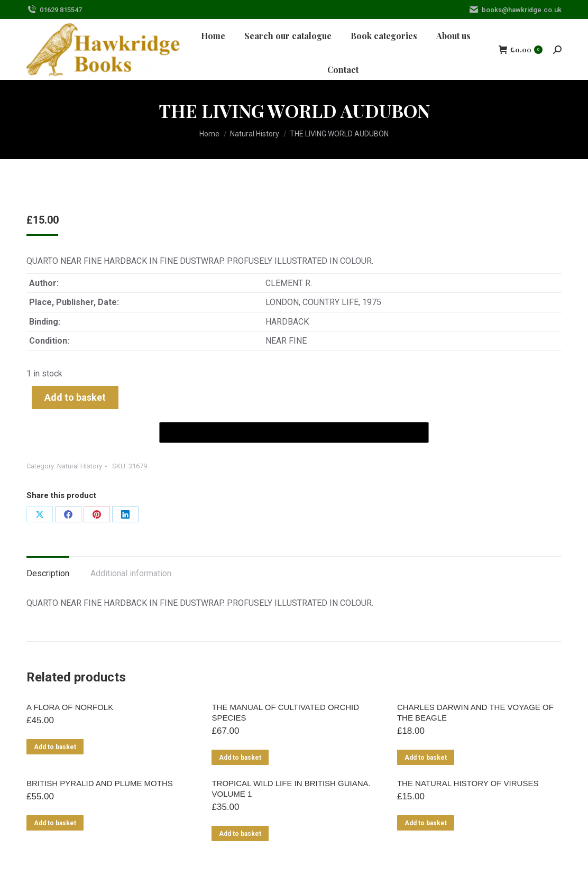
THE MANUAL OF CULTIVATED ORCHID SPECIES (285, 712)
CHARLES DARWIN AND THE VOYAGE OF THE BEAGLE (475, 712)
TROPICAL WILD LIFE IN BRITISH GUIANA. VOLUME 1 (291, 789)
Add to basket (75, 397)
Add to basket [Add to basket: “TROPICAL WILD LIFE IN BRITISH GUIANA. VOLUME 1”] (240, 834)
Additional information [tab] (131, 573)
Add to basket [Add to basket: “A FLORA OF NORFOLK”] (55, 747)
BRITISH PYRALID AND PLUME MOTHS (100, 783)
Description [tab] (48, 573)
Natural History (80, 466)
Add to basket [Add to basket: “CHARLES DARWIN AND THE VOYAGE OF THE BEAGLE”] (426, 758)
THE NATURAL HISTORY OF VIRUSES (468, 783)
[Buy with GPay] (294, 432)
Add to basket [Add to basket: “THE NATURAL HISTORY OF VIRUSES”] (426, 823)
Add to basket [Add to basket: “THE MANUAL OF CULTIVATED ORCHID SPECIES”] (240, 758)
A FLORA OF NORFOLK (70, 707)
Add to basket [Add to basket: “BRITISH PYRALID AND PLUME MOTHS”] (55, 823)
